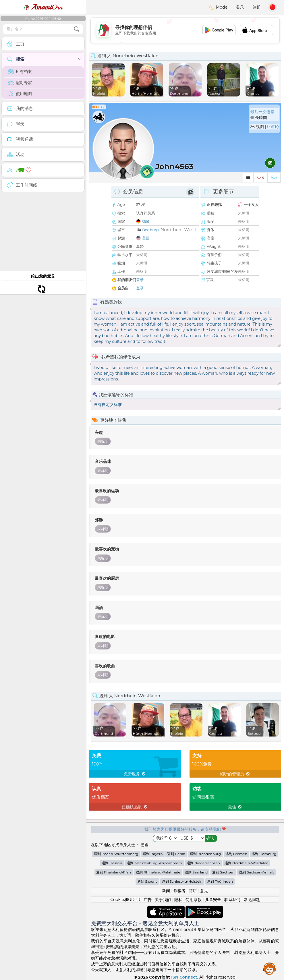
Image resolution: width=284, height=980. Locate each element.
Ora (43, 7)
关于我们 (163, 900)
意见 (204, 891)
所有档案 (20, 71)
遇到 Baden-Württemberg (116, 854)
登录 (240, 7)
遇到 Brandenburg (205, 854)
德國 (146, 221)
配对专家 (20, 83)
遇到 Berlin (176, 854)
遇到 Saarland (196, 872)
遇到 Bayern (153, 854)
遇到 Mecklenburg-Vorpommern (154, 863)
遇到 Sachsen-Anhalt (256, 872)
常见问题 (252, 900)
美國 (146, 238)
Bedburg (150, 230)
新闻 (166, 891)
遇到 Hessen (112, 863)
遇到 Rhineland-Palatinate (158, 872)
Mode (218, 7)
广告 (148, 900)
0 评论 (273, 127)
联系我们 (232, 900)
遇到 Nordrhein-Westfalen (247, 863)
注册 (257, 7)
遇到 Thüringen (220, 881)
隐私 (178, 900)
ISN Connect (184, 977)
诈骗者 (179, 891)
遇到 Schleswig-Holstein (182, 881)
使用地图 (20, 94)
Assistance (270, 969)
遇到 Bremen (236, 854)
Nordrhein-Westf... (180, 230)
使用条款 (194, 900)
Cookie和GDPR (125, 900)
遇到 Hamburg (264, 854)
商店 (193, 891)
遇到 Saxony (147, 881)
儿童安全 (213, 900)
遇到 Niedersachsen (203, 863)
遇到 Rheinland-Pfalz (114, 872)
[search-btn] (77, 29)
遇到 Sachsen (223, 872)
